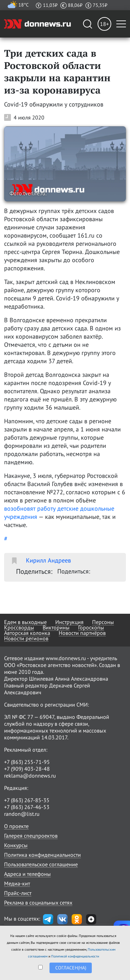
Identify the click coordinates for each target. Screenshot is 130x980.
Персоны (103, 622)
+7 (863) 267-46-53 (27, 807)
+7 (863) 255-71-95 (27, 762)
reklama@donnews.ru (30, 776)
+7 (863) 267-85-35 (27, 800)
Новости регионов (26, 638)
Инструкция (69, 622)
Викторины (56, 627)
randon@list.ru (22, 814)
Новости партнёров (82, 633)
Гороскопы (91, 627)
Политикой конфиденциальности (75, 956)
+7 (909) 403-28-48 (27, 769)
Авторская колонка (27, 633)
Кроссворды (19, 627)
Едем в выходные (25, 622)
